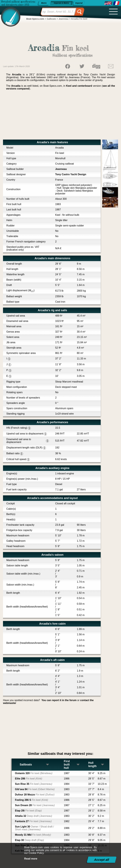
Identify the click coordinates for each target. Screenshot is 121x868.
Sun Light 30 (34, 828)
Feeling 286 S (32, 800)
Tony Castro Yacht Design (71, 174)
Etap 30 (29, 840)
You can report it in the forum (59, 700)
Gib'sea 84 (35, 789)
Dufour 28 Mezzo (35, 795)
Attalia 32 (34, 816)
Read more (31, 859)
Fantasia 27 (33, 821)
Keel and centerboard (79, 86)
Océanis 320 (34, 773)
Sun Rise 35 (34, 784)
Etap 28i (28, 811)
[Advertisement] (60, 116)
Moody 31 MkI (33, 835)
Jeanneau (61, 169)
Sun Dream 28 (35, 805)
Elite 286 (29, 779)
